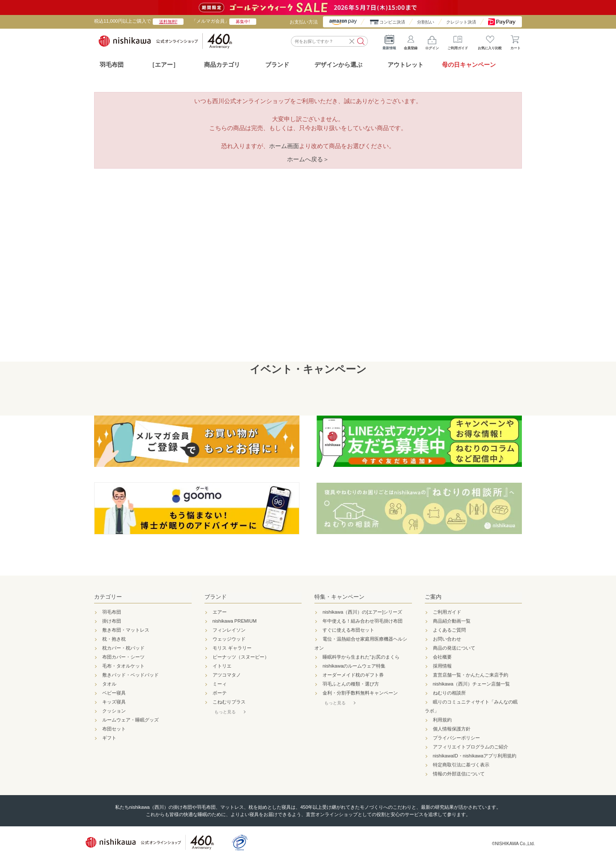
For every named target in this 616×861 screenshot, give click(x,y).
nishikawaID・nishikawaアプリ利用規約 (475, 756)
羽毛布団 (112, 65)
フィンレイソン (229, 630)
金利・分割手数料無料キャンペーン (360, 693)
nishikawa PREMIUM (235, 621)
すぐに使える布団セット (348, 630)
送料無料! (168, 22)
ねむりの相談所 (449, 693)
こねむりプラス (229, 702)
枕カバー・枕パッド (123, 648)
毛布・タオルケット (123, 666)
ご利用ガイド (458, 41)
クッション (114, 711)
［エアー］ (164, 65)
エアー (220, 612)
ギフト (109, 738)
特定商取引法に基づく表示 (461, 765)
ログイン (432, 41)
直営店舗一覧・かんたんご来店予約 (471, 675)
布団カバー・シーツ (123, 657)
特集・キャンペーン (339, 597)
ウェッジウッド (229, 639)
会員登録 (411, 41)
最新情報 (389, 41)
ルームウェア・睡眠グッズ (130, 720)
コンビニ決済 (392, 22)
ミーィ (220, 684)
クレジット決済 (461, 22)
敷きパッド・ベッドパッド (130, 675)
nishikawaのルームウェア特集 (354, 666)
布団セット (114, 729)
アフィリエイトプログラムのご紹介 (471, 747)
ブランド (216, 597)
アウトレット (406, 65)
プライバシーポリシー (456, 738)
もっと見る (225, 712)
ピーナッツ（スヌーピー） (241, 657)
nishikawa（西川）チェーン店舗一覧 (471, 684)
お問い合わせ (447, 639)
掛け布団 (112, 621)
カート (515, 41)
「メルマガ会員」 (224, 21)
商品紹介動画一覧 (452, 621)
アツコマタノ (227, 675)
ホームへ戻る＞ (308, 159)
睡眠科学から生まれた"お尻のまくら (361, 657)
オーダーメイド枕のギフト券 (353, 675)
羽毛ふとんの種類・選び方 (351, 684)
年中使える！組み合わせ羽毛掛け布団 (363, 621)
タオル (109, 684)
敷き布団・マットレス (126, 630)
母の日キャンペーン (469, 65)
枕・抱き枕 (114, 639)
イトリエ (222, 666)
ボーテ (220, 693)
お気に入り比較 (490, 41)
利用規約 (442, 720)
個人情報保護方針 (452, 729)
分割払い (426, 22)
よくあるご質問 (449, 630)
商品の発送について (454, 648)
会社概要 (442, 657)
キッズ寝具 (114, 702)
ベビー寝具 (114, 693)
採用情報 (442, 666)
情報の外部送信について (459, 774)
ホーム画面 (284, 146)
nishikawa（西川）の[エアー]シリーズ (362, 612)
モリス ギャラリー (232, 648)
